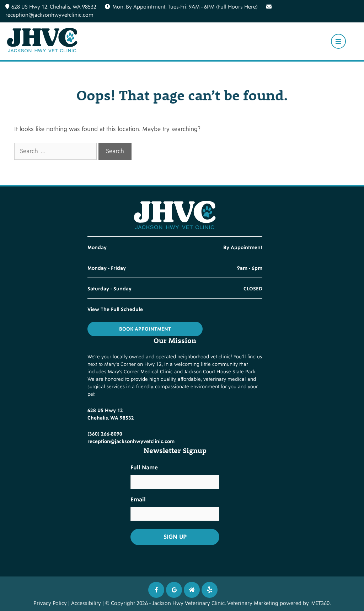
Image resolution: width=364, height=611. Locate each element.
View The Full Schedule (115, 309)
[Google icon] (174, 590)
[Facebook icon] (156, 590)
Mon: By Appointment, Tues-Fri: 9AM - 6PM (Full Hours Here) (185, 7)
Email (138, 500)
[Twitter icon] (210, 590)
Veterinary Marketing (253, 603)
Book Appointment (145, 329)
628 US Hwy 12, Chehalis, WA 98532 (51, 7)
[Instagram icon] (192, 590)
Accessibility (86, 603)
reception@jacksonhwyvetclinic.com (131, 441)
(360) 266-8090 (105, 434)
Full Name (144, 468)
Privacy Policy (50, 603)
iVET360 (320, 603)
